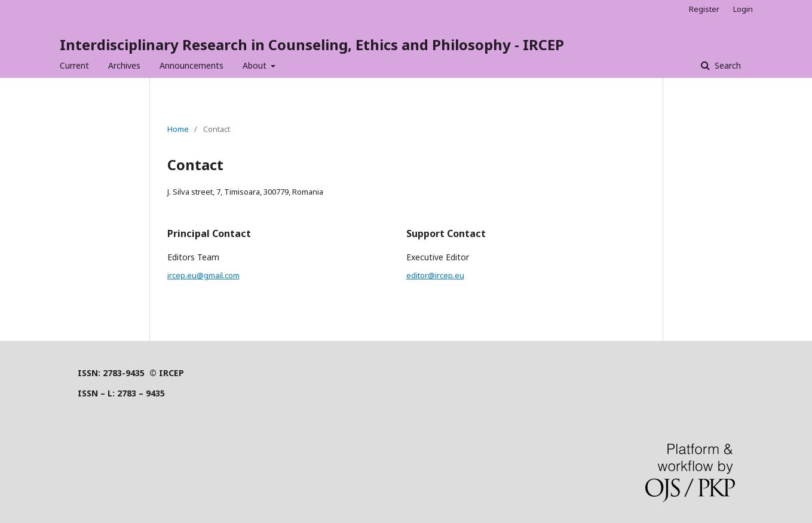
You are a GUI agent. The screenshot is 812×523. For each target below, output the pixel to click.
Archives (124, 65)
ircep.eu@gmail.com (203, 275)
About (256, 65)
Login (743, 9)
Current (74, 65)
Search (727, 65)
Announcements (191, 65)
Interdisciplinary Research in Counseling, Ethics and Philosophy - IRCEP (312, 44)
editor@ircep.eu (435, 275)
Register (704, 9)
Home (178, 129)
